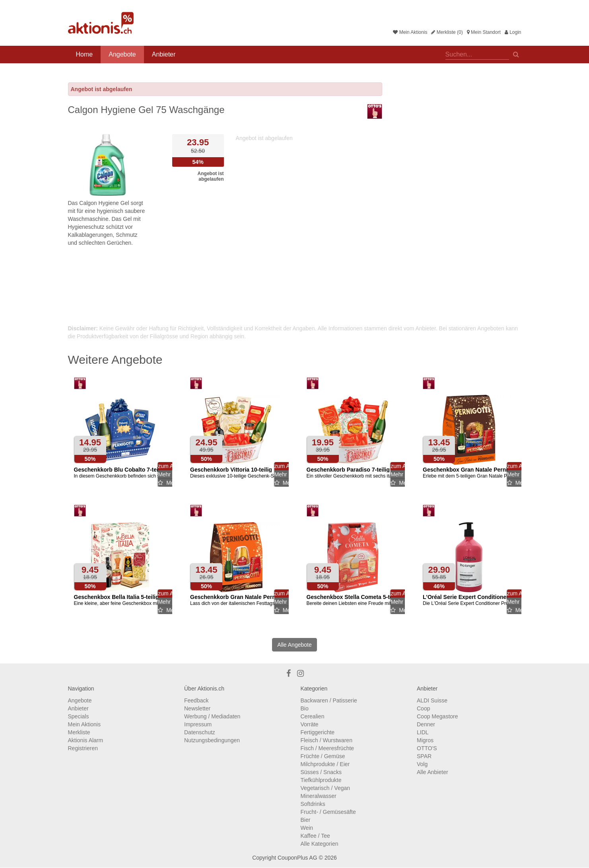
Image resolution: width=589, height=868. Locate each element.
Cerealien (313, 716)
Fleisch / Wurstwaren (327, 740)
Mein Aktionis (410, 32)
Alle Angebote (294, 645)
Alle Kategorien (320, 844)
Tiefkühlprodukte (321, 780)
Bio (305, 708)
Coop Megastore (437, 716)
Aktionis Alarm (86, 740)
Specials (79, 716)
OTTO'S (427, 748)
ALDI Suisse (432, 700)
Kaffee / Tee (315, 836)
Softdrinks (313, 804)
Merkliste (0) (447, 32)
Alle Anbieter (433, 772)
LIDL (423, 732)
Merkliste (79, 732)
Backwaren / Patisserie (329, 700)
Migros (425, 740)
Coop (423, 708)
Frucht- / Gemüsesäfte (328, 812)
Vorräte (310, 724)
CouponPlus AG (297, 858)
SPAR (424, 756)
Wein (307, 828)
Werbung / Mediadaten (212, 716)
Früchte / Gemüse (323, 756)
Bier (306, 820)
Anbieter (164, 54)
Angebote (122, 54)
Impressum (198, 724)
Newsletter (197, 708)
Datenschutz (200, 732)
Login (513, 32)
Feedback (196, 700)
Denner (426, 724)
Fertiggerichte (318, 732)
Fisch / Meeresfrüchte (328, 748)
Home (85, 54)
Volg (422, 764)
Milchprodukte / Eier (325, 764)
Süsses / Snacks (321, 772)
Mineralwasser (319, 796)
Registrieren (83, 748)
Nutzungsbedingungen (212, 740)
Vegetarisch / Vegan (326, 788)
